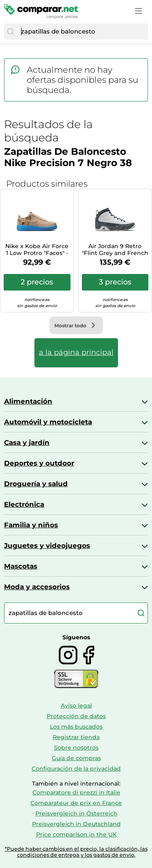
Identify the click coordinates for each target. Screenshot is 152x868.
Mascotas (21, 566)
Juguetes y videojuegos (47, 546)
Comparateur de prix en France (76, 803)
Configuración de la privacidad (76, 769)
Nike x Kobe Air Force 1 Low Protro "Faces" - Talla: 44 (37, 250)
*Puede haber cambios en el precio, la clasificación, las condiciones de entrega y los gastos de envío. (76, 852)
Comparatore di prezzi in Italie (76, 792)
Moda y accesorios (37, 587)
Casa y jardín (27, 442)
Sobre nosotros (76, 748)
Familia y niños (31, 525)
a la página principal (76, 352)
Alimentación (28, 401)
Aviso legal (76, 706)
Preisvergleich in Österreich (76, 813)
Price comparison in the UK (76, 834)
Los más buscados (76, 727)
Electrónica (24, 504)
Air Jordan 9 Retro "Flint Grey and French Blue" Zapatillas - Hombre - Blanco (115, 250)
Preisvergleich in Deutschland (76, 824)
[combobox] (82, 32)
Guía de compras (76, 758)
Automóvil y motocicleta (48, 422)
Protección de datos (76, 716)
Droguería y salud (36, 484)
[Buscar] (11, 32)
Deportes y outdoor (39, 463)
